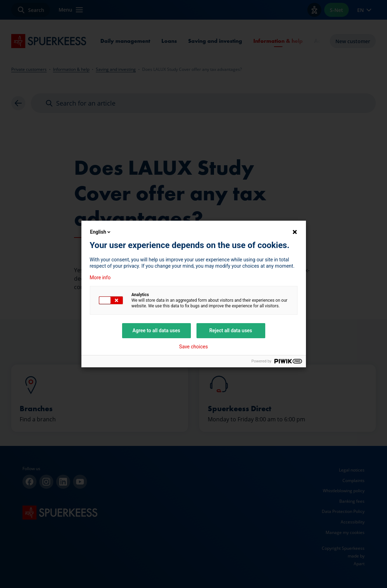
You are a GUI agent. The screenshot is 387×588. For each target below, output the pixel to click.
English (101, 232)
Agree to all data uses (156, 330)
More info (100, 278)
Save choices (194, 347)
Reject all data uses (231, 330)
